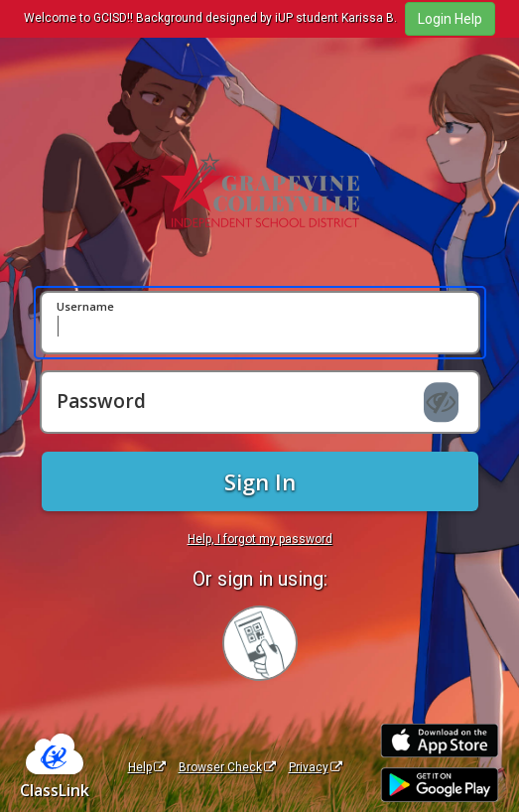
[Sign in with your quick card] (260, 643)
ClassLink (55, 790)
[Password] (260, 402)
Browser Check (227, 767)
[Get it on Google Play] (440, 785)
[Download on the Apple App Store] (440, 741)
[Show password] (441, 402)
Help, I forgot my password (260, 539)
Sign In (260, 481)
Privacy (316, 767)
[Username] (260, 323)
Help (147, 767)
